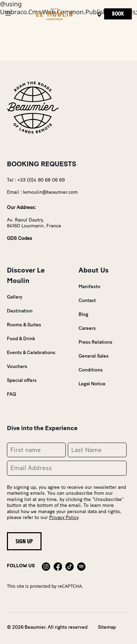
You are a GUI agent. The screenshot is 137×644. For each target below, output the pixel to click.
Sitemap (107, 627)
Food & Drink (21, 339)
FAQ (12, 394)
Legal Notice (92, 384)
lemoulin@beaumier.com (50, 192)
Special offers (22, 380)
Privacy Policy (64, 517)
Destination (20, 311)
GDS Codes (20, 238)
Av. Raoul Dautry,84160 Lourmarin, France (34, 223)
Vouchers (17, 366)
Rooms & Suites (24, 325)
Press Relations (95, 342)
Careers (87, 328)
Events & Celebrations (31, 353)
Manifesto (89, 287)
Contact (87, 300)
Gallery (15, 297)
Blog (83, 314)
